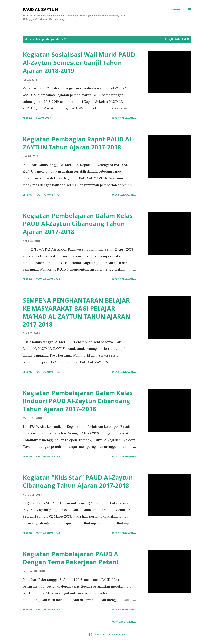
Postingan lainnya (124, 622)
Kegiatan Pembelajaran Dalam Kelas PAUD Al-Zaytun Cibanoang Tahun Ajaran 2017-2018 (78, 224)
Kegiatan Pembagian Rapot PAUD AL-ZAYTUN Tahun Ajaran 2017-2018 (79, 143)
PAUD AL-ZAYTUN (40, 9)
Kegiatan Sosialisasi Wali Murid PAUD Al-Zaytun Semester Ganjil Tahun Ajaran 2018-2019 (79, 63)
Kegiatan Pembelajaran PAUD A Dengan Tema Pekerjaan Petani (70, 558)
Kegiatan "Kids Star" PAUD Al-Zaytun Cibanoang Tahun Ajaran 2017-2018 (78, 481)
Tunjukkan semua (177, 39)
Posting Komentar (48, 195)
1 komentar (43, 118)
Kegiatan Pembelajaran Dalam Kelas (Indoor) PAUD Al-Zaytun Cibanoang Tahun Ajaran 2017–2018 (78, 401)
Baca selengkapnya (124, 118)
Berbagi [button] (28, 118)
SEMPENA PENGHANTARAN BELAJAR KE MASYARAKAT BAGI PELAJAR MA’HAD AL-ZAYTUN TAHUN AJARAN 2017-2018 (76, 312)
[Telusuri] (174, 9)
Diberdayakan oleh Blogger (107, 635)
